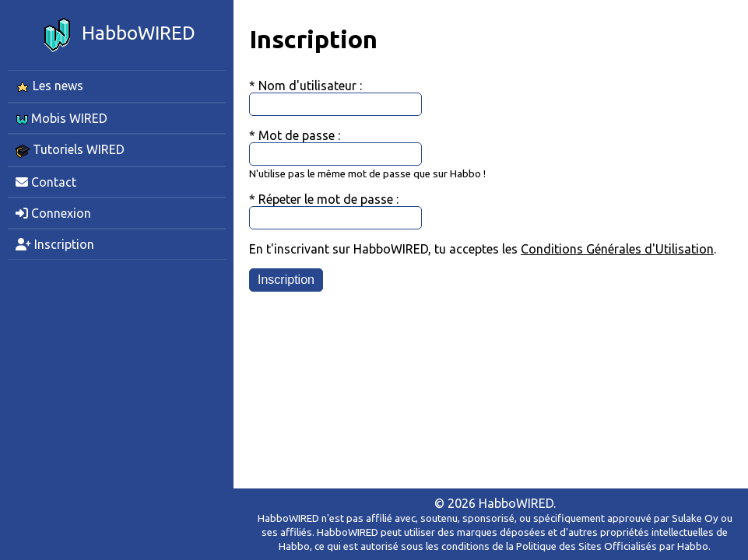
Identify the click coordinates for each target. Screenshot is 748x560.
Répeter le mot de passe (327, 199)
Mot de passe (298, 135)
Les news (49, 86)
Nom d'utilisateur (309, 86)
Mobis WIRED (61, 118)
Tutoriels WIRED (70, 150)
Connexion (53, 213)
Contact (46, 182)
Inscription (55, 244)
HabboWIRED (117, 35)
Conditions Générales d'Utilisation (617, 249)
